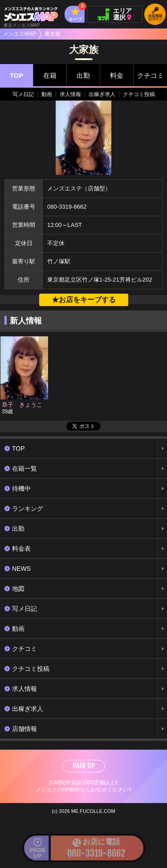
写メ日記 (23, 94)
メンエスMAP (20, 34)
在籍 (50, 75)
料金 (117, 75)
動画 (47, 94)
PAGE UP (84, 766)
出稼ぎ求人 (102, 94)
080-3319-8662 (67, 207)
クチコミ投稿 (139, 94)
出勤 (83, 75)
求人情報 (70, 94)
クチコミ (151, 75)
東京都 (53, 34)
